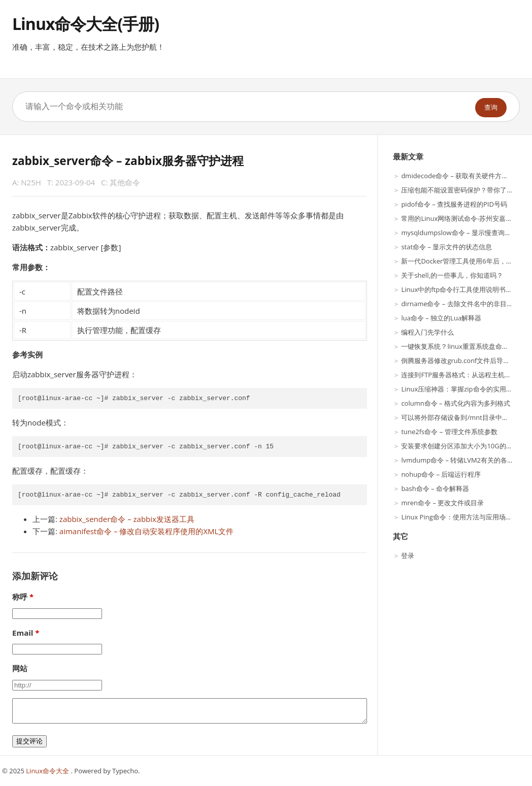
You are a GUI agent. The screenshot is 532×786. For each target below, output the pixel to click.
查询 (491, 107)
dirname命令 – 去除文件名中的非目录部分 (463, 304)
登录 (408, 555)
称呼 (20, 597)
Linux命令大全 (48, 771)
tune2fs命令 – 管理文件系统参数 (449, 432)
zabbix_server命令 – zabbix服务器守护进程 (128, 161)
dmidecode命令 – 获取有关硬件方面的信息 (464, 176)
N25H (31, 182)
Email (23, 633)
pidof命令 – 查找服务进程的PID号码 (454, 204)
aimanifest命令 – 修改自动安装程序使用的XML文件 (147, 531)
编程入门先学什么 (427, 332)
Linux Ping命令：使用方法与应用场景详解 (463, 517)
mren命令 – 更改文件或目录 (442, 503)
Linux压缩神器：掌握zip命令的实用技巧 (460, 389)
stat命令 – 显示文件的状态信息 (446, 247)
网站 (20, 668)
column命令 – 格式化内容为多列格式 (456, 403)
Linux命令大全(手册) (86, 24)
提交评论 (29, 741)
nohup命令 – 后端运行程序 (441, 474)
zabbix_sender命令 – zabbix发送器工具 (127, 519)
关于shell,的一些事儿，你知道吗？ (452, 275)
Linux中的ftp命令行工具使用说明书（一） (463, 289)
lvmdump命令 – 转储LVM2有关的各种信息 (464, 460)
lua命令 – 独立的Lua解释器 (441, 318)
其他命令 (125, 182)
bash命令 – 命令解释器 (435, 488)
